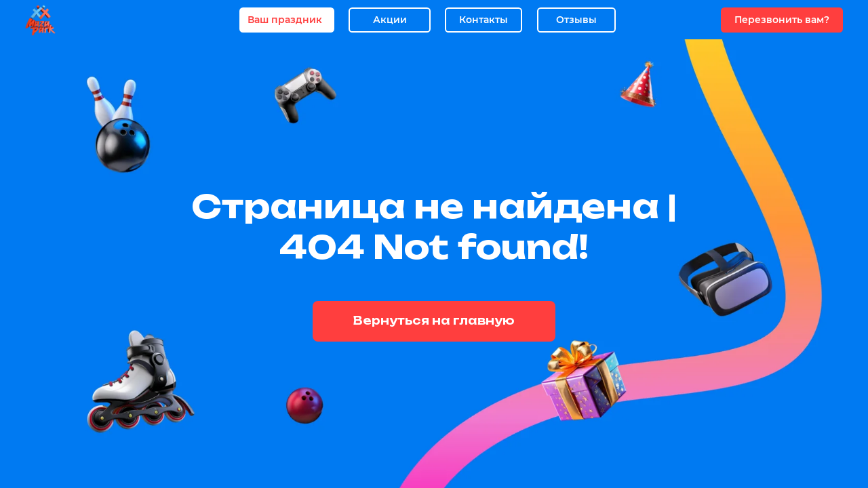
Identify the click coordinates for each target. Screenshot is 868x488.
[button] (782, 20)
